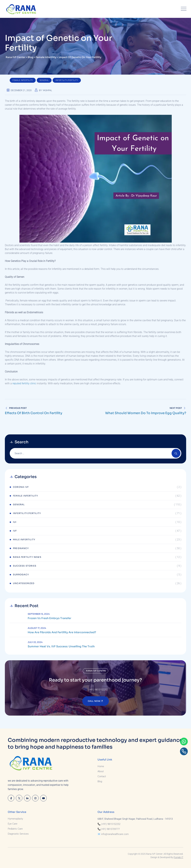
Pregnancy (21, 548)
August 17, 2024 (37, 628)
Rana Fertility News (27, 557)
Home (101, 766)
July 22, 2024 (35, 642)
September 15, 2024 (39, 614)
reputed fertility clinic (24, 383)
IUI (15, 522)
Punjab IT (178, 857)
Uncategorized (24, 583)
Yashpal (47, 90)
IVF (15, 531)
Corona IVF (21, 487)
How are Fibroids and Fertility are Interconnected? (62, 632)
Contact (102, 776)
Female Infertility (23, 80)
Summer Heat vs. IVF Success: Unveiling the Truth (61, 647)
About (101, 771)
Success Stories (25, 566)
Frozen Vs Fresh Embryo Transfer (49, 618)
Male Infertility (24, 540)
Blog (100, 781)
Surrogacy (21, 575)
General (44, 80)
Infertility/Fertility (67, 80)
